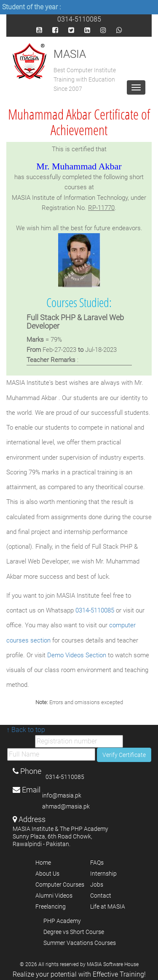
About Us (47, 874)
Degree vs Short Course (74, 932)
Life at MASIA (108, 906)
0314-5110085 (79, 19)
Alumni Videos (54, 896)
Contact (101, 896)
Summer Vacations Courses (80, 943)
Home (43, 863)
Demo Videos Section (78, 655)
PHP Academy (62, 921)
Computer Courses (60, 885)
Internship (103, 874)
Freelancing (51, 906)
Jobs (97, 885)
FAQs (97, 863)
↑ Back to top (26, 730)
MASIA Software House (113, 964)
